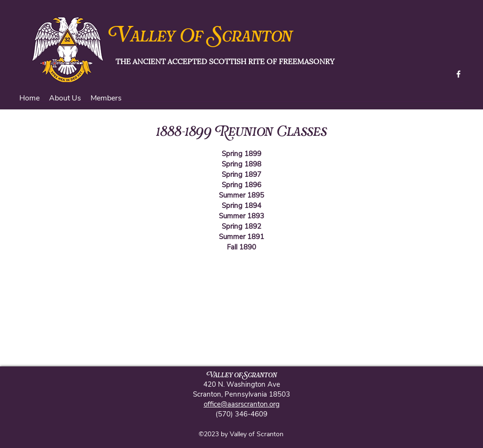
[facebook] (458, 74)
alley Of (171, 37)
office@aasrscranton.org (242, 404)
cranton (257, 37)
